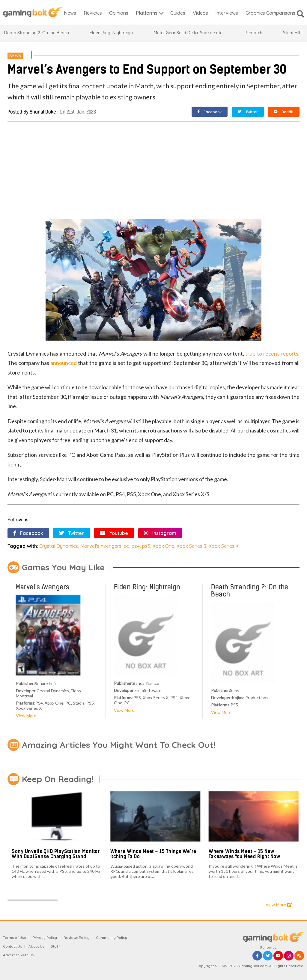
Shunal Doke (43, 112)
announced (64, 363)
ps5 (146, 546)
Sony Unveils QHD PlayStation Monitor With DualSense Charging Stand (56, 854)
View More (26, 716)
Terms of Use (15, 938)
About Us (36, 946)
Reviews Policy (76, 938)
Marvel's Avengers (101, 546)
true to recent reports (272, 353)
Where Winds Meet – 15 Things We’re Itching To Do (153, 854)
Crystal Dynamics (59, 546)
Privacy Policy (45, 938)
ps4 (136, 546)
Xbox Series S (191, 546)
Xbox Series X (224, 546)
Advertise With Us (18, 955)
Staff (55, 946)
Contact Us (12, 946)
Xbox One (163, 546)
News (15, 56)
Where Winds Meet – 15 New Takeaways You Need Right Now (244, 854)
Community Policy (112, 938)
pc (127, 546)
